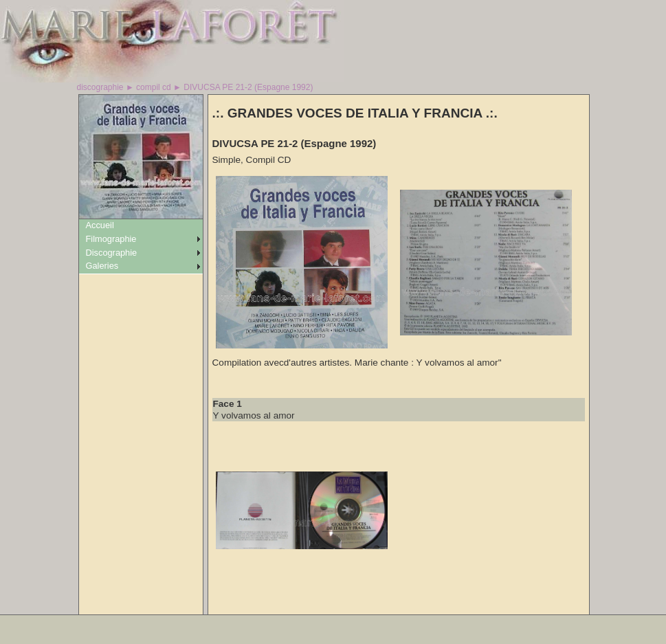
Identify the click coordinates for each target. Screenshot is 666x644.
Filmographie (111, 239)
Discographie (112, 253)
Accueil (100, 225)
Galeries (102, 266)
